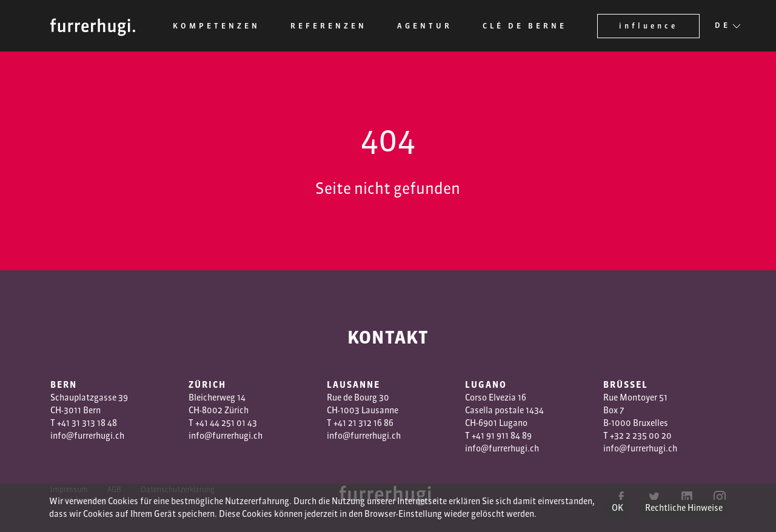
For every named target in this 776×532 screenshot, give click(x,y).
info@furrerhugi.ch (87, 436)
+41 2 (343, 423)
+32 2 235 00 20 (641, 436)
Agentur (425, 26)
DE (723, 26)
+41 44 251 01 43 (226, 423)
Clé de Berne (525, 26)
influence (648, 26)
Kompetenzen (216, 26)
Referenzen (329, 26)
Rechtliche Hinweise (684, 508)
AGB (114, 489)
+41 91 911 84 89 (502, 436)
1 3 (358, 423)
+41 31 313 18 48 (87, 423)
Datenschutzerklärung (178, 489)
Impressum (69, 489)
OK (617, 508)
